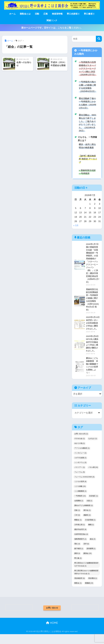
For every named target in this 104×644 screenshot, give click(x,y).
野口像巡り (89, 14)
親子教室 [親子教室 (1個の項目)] (79, 558)
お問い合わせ (52, 617)
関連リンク (52, 20)
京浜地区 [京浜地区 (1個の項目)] (93, 506)
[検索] (99, 39)
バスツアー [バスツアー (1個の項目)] (80, 477)
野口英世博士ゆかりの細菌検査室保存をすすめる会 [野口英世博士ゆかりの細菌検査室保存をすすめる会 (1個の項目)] (86, 582)
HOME (52, 633)
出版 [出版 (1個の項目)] (89, 510)
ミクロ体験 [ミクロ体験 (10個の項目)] (80, 496)
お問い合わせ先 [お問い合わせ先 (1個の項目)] (81, 443)
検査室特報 (57, 14)
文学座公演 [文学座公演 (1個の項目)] (80, 534)
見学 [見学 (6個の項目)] (86, 554)
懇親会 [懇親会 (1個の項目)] (78, 530)
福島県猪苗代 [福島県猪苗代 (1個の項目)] (80, 549)
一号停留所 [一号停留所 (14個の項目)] (80, 506)
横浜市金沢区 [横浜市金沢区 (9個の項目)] (80, 539)
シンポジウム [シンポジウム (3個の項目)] (80, 472)
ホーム (12, 14)
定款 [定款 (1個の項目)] (77, 520)
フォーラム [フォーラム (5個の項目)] (80, 482)
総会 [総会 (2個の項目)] (93, 549)
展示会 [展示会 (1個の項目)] (87, 520)
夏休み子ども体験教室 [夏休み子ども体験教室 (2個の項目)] (84, 515)
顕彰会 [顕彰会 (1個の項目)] (78, 593)
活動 (37, 14)
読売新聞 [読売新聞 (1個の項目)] (91, 558)
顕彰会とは (25, 14)
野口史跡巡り (73, 14)
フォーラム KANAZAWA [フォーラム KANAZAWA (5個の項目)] (84, 486)
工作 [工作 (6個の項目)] (77, 525)
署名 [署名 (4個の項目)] (77, 554)
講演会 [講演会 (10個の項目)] (88, 563)
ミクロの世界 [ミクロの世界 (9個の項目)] (80, 491)
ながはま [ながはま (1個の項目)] (93, 448)
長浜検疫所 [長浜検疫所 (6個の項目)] (80, 588)
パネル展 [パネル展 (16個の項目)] (93, 477)
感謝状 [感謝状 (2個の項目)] (87, 525)
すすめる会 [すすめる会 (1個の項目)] (80, 448)
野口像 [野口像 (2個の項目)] (78, 568)
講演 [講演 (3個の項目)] (77, 563)
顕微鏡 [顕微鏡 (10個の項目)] (89, 593)
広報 (46, 14)
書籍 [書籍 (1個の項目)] (91, 534)
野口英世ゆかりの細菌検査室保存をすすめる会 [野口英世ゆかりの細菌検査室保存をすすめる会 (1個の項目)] (86, 574)
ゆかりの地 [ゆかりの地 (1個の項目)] (80, 453)
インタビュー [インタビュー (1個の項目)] (80, 463)
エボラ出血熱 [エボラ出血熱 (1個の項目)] (80, 467)
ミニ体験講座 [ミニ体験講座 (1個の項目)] (80, 501)
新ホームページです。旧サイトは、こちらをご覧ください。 (52, 28)
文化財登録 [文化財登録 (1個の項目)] (90, 530)
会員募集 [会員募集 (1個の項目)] (79, 510)
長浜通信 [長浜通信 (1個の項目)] (93, 588)
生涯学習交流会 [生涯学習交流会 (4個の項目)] (81, 544)
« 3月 (76, 228)
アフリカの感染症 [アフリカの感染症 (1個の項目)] (82, 458)
